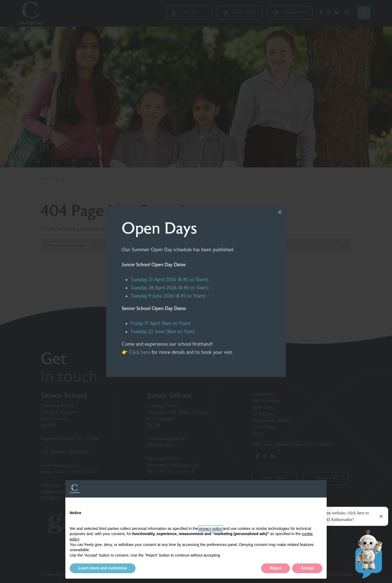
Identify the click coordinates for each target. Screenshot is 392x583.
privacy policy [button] (210, 529)
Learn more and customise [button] (103, 568)
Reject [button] (275, 568)
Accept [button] (307, 568)
